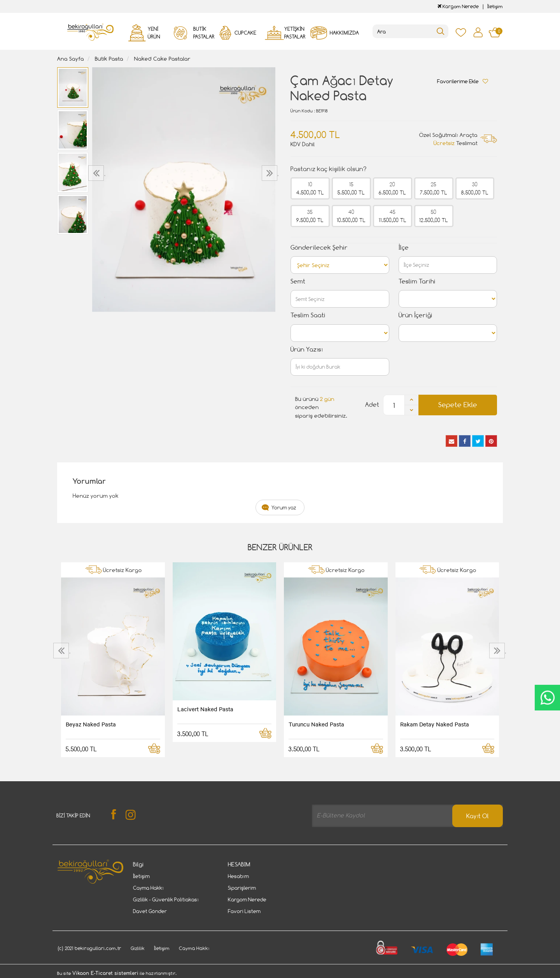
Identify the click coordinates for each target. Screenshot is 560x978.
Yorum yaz (284, 507)
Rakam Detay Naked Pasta (435, 724)
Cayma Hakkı (148, 888)
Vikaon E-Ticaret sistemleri (105, 973)
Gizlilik (138, 948)
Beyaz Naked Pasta (91, 724)
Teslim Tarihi (417, 281)
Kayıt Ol (478, 816)
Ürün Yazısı (307, 349)
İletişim (495, 6)
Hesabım (238, 876)
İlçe (404, 248)
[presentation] (97, 173)
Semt (298, 281)
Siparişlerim (242, 888)
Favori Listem (244, 911)
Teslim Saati (308, 315)
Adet (372, 405)
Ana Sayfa (71, 59)
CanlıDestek (547, 698)
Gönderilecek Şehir (319, 248)
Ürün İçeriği (416, 315)
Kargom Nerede (458, 6)
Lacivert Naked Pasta (205, 709)
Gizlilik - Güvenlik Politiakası (166, 899)
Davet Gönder (150, 911)
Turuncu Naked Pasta (316, 724)
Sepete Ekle (458, 405)
